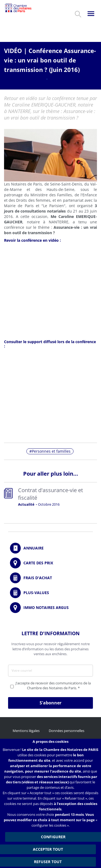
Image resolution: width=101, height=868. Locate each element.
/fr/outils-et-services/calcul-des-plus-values (50, 593)
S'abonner (50, 703)
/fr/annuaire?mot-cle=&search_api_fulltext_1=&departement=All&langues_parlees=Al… (50, 548)
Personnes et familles (51, 451)
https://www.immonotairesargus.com (50, 608)
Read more (50, 498)
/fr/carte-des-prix (50, 563)
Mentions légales (26, 731)
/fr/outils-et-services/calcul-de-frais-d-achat (50, 578)
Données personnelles (67, 731)
